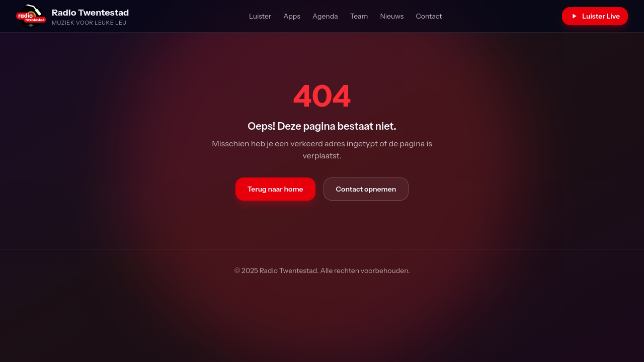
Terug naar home (275, 189)
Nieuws (392, 16)
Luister (260, 16)
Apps (292, 16)
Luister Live (595, 16)
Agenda (325, 16)
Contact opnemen (366, 189)
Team (359, 16)
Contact (429, 16)
